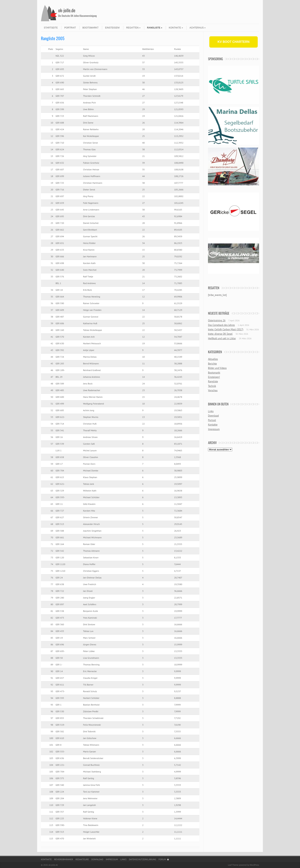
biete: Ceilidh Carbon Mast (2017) (226, 329)
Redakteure (82, 859)
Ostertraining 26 (217, 320)
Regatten (133, 28)
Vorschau (213, 390)
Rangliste (155, 28)
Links (211, 411)
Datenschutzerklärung (143, 859)
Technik (212, 386)
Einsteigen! (112, 28)
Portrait (70, 28)
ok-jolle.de (67, 10)
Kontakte (176, 28)
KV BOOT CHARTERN (234, 42)
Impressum (214, 429)
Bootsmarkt (90, 28)
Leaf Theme (233, 865)
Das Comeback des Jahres (221, 325)
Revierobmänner (64, 859)
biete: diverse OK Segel (220, 334)
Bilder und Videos (217, 368)
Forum (162, 859)
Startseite (51, 28)
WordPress (254, 865)
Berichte (212, 364)
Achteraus (197, 28)
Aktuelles (213, 359)
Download (213, 416)
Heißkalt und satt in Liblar (222, 338)
